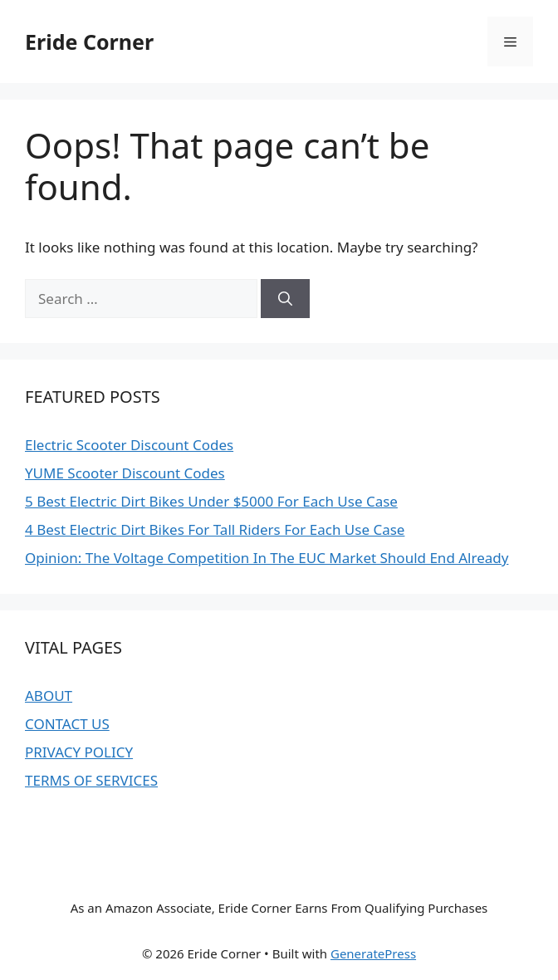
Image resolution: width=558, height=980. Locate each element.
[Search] (285, 299)
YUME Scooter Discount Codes (125, 473)
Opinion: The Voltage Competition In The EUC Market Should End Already (267, 558)
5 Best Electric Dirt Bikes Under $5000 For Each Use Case (211, 501)
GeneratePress (373, 953)
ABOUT (49, 696)
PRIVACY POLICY (79, 752)
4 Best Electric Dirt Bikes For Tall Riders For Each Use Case (215, 529)
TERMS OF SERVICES (91, 780)
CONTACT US (67, 724)
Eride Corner (89, 42)
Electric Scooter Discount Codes (129, 445)
